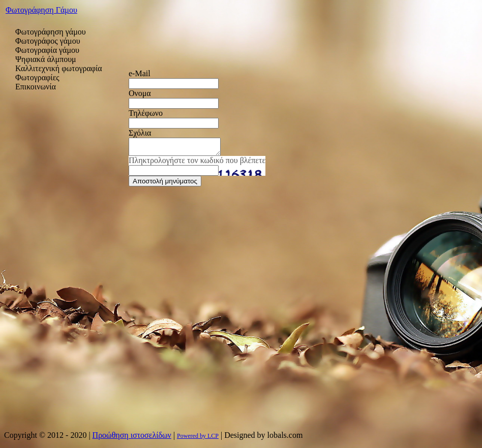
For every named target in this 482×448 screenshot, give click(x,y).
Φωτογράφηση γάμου (51, 32)
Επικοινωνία (36, 87)
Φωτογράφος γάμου (48, 41)
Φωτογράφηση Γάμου (41, 10)
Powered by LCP (198, 436)
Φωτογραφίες (37, 77)
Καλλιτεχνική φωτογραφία (59, 68)
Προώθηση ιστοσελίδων (132, 435)
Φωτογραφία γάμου (47, 50)
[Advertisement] (66, 254)
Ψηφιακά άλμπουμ (46, 59)
